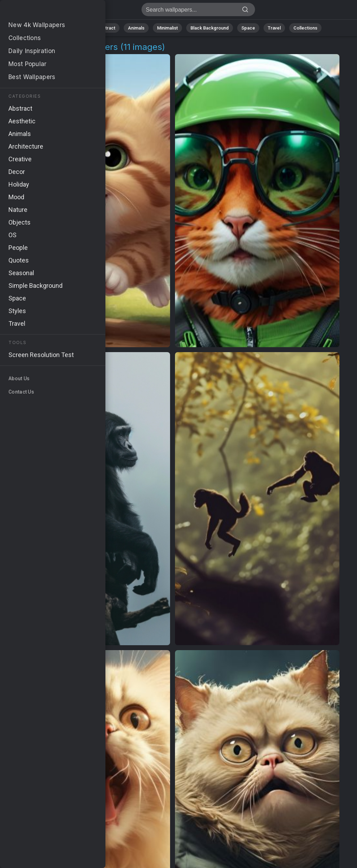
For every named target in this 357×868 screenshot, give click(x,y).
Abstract (106, 28)
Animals (136, 28)
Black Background (210, 28)
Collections (305, 28)
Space (248, 28)
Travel (274, 28)
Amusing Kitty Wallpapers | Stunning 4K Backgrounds (42, 11)
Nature (77, 28)
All (55, 28)
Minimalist (167, 28)
